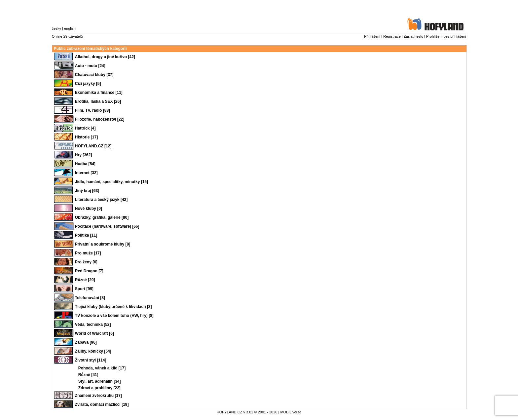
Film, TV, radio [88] (92, 110)
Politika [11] (86, 235)
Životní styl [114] (91, 360)
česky (56, 28)
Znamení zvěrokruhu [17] (98, 396)
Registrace (392, 36)
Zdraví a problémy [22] (99, 388)
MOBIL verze (291, 412)
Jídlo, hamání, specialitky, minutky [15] (111, 182)
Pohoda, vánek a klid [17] (102, 368)
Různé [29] (85, 280)
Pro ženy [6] (86, 262)
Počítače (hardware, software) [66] (107, 226)
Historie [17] (86, 137)
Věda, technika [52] (93, 325)
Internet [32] (86, 173)
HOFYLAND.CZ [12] (93, 146)
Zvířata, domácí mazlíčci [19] (102, 404)
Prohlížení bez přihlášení (446, 36)
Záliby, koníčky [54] (93, 351)
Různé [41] (88, 375)
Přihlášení (372, 36)
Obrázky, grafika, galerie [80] (102, 217)
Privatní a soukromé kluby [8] (103, 244)
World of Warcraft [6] (94, 333)
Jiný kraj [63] (87, 191)
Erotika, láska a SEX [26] (98, 101)
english (70, 28)
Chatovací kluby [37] (94, 75)
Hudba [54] (85, 164)
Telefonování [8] (90, 298)
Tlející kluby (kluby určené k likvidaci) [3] (113, 307)
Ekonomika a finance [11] (99, 93)
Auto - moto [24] (90, 66)
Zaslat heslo (413, 36)
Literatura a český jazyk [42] (101, 200)
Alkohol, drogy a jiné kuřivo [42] (105, 57)
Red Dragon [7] (89, 271)
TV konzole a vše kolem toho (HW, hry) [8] (114, 316)
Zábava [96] (86, 342)
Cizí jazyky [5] (88, 84)
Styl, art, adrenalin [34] (100, 381)
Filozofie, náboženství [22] (100, 119)
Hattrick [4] (85, 128)
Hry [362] (83, 155)
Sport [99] (84, 289)
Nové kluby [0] (89, 209)
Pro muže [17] (88, 253)
